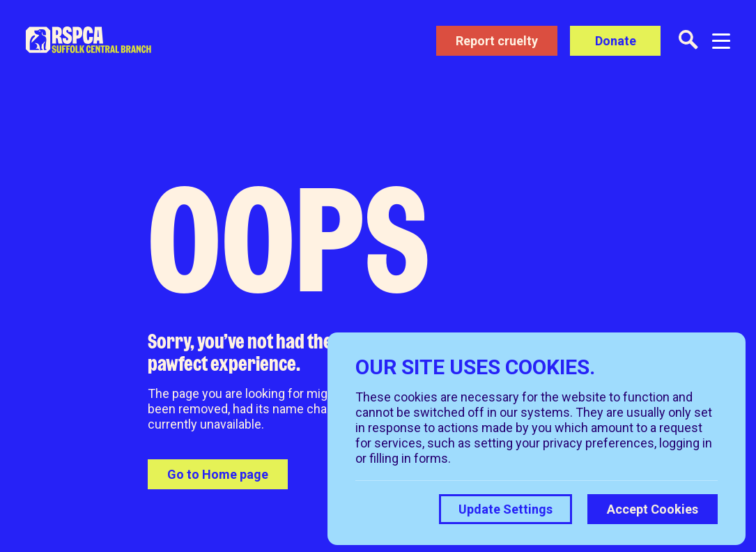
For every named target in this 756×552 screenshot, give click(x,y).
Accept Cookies (653, 509)
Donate (616, 41)
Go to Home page (218, 474)
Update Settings (506, 509)
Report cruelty (497, 41)
